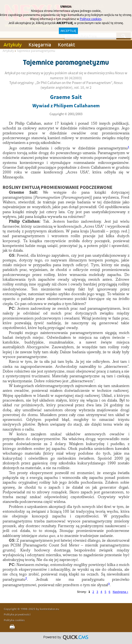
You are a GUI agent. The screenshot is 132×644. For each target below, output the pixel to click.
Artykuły (13, 44)
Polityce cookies (91, 19)
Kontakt (66, 44)
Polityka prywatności (17, 614)
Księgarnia (40, 44)
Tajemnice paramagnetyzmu (36, 51)
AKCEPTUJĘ (68, 31)
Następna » (120, 592)
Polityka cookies (14, 620)
